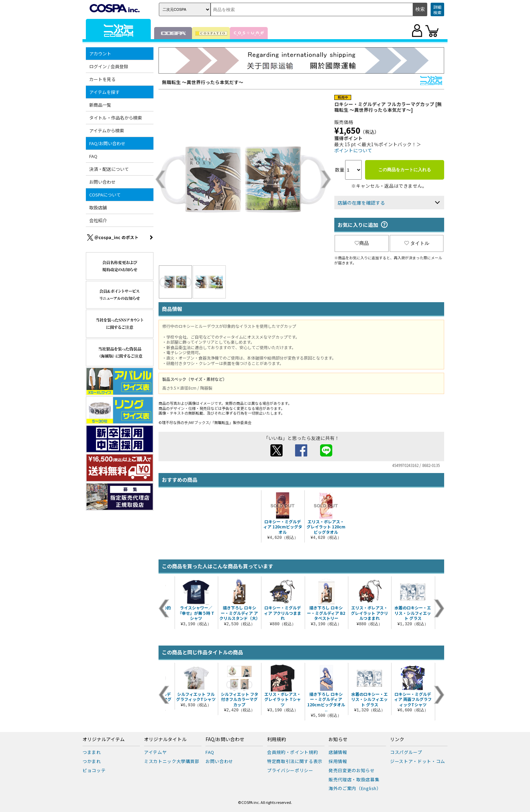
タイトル (417, 243)
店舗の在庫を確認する (361, 203)
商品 (362, 243)
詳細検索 (437, 10)
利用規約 (276, 739)
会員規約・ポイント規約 (292, 752)
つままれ (92, 752)
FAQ (93, 156)
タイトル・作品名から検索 (116, 118)
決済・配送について (109, 169)
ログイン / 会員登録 (109, 66)
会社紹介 (98, 220)
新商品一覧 (100, 105)
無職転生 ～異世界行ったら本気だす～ (203, 82)
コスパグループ (406, 752)
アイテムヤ (155, 752)
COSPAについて (105, 195)
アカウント (100, 54)
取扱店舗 (98, 207)
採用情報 (338, 761)
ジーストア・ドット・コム (418, 761)
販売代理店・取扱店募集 (354, 779)
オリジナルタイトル (165, 739)
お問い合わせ (102, 182)
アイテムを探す (104, 92)
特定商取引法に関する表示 (295, 761)
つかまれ (92, 761)
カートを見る (102, 79)
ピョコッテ (94, 770)
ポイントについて (353, 150)
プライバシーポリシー (290, 770)
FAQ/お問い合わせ (107, 143)
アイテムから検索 (107, 130)
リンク (397, 739)
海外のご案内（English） (355, 788)
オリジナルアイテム (104, 739)
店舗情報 (338, 752)
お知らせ (338, 739)
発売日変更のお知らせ (352, 770)
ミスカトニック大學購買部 (172, 761)
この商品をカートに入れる (405, 170)
